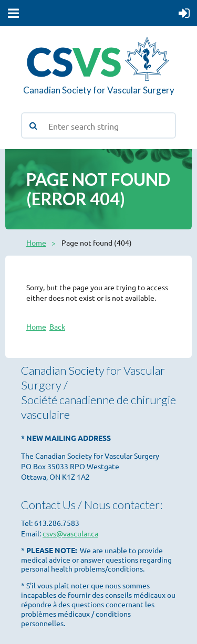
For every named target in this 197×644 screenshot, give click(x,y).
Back (57, 326)
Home (36, 242)
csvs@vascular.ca (70, 533)
